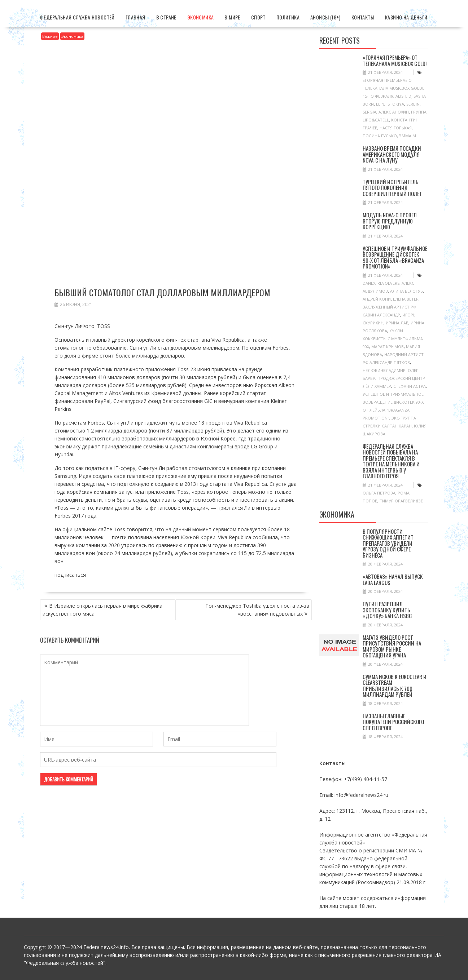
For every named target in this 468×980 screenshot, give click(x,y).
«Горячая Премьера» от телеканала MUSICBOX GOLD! (395, 60)
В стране (166, 17)
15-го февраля (378, 96)
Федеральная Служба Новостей (77, 17)
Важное (50, 36)
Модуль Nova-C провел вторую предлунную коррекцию (390, 221)
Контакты (363, 17)
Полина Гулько (380, 136)
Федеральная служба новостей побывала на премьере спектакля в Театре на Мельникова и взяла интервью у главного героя (391, 461)
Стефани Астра (410, 386)
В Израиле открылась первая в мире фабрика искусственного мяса (102, 610)
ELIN (380, 104)
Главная (135, 17)
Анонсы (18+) (325, 17)
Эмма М (408, 136)
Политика (288, 17)
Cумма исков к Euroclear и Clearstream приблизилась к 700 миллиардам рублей (395, 686)
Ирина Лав (397, 323)
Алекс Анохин (394, 112)
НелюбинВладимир (384, 370)
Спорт (258, 17)
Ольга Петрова (379, 493)
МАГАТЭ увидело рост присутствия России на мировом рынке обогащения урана (392, 646)
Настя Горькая (396, 128)
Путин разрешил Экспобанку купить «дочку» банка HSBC (387, 610)
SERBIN (413, 104)
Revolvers (388, 283)
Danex (369, 283)
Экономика (201, 17)
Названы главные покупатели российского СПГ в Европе (393, 722)
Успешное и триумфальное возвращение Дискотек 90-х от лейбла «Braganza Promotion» (395, 257)
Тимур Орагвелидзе (401, 501)
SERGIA (369, 112)
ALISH (401, 96)
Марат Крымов (388, 347)
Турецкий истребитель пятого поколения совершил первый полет (392, 188)
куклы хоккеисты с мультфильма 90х (393, 339)
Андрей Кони (377, 299)
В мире (232, 17)
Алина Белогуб (406, 291)
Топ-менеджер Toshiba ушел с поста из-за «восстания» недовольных (257, 610)
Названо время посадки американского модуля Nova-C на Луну (392, 154)
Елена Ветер (406, 299)
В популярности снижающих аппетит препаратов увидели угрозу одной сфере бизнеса (388, 543)
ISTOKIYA (395, 104)
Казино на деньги (406, 17)
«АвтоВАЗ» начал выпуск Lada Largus (393, 579)
